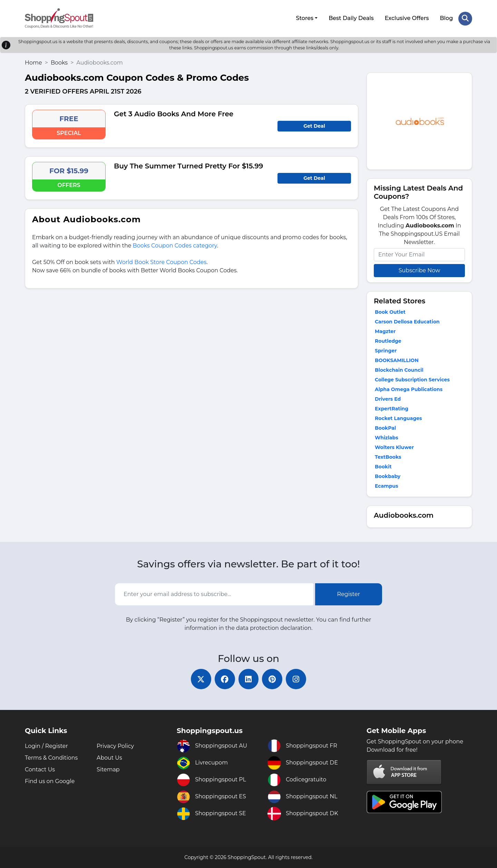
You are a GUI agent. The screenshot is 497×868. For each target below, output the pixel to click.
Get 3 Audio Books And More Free (174, 114)
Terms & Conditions (51, 758)
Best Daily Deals (351, 18)
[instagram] (297, 679)
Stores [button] (305, 18)
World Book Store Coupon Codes (162, 262)
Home (33, 62)
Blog (446, 18)
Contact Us (40, 769)
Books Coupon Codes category (175, 245)
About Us (109, 758)
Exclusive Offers (407, 18)
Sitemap (108, 769)
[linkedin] (248, 679)
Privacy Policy (115, 746)
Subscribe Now (419, 270)
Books (59, 62)
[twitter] (200, 679)
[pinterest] (273, 679)
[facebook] (224, 679)
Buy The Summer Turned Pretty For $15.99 (188, 166)
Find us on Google (50, 781)
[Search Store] (465, 18)
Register (349, 594)
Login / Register (47, 746)
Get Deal (314, 126)
